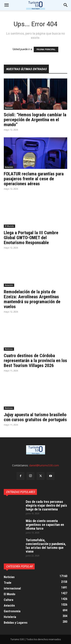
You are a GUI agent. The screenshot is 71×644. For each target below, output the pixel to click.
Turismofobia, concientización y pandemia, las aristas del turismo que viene (46, 546)
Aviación (9, 167)
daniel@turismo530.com (44, 465)
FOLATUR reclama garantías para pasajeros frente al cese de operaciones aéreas (34, 179)
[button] (66, 5)
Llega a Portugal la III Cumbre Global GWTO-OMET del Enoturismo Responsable (31, 238)
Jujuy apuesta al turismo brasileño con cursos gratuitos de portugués (35, 417)
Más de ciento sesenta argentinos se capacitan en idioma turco (45, 525)
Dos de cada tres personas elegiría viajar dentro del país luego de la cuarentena (46, 505)
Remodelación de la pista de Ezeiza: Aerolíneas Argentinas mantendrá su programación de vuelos (32, 299)
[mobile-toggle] (6, 5)
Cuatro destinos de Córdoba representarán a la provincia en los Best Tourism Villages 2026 (35, 361)
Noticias (9, 108)
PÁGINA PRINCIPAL (46, 49)
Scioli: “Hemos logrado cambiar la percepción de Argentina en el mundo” (35, 120)
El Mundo (9, 226)
